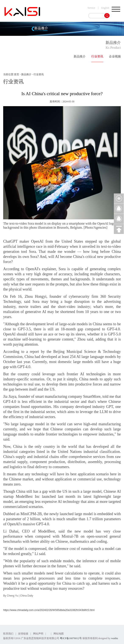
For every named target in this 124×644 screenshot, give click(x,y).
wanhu (114, 638)
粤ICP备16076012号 (71, 638)
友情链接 (23, 634)
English (105, 8)
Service (92, 8)
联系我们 (8, 634)
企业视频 (115, 56)
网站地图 (59, 634)
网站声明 (38, 634)
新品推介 (80, 56)
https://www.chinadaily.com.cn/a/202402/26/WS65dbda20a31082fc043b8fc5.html (49, 610)
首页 (17, 74)
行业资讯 (97, 56)
